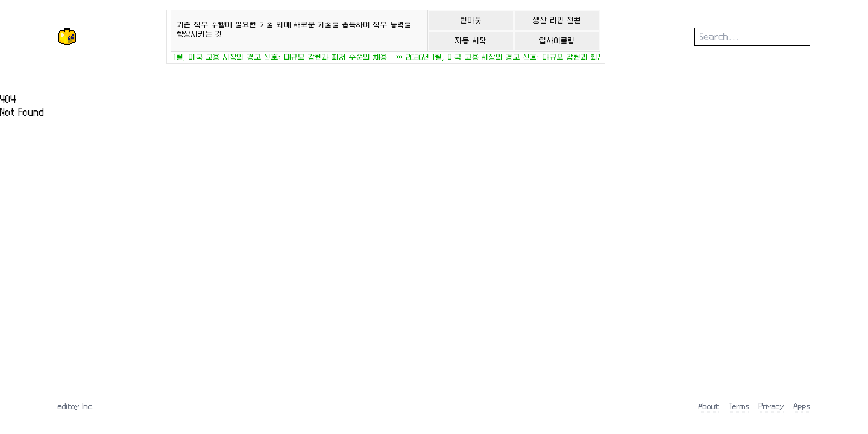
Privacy (772, 406)
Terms (739, 406)
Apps (802, 406)
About (709, 406)
